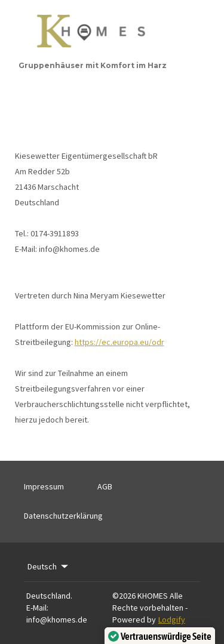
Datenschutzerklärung (63, 516)
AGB (105, 486)
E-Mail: (37, 608)
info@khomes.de (57, 620)
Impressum (44, 486)
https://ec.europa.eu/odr (119, 342)
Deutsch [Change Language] (49, 566)
